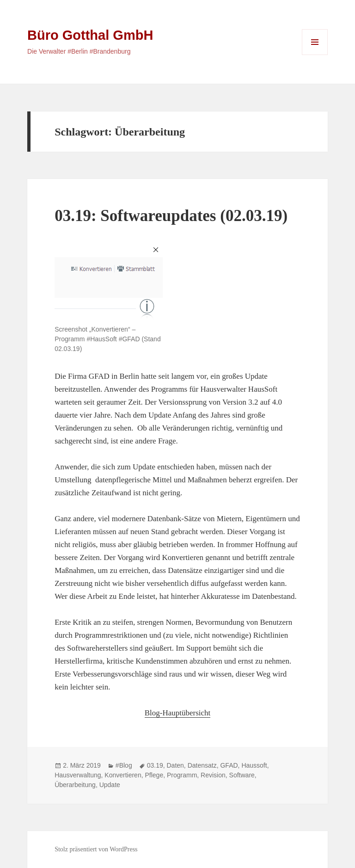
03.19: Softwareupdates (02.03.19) (171, 216)
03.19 (155, 765)
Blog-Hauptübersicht (178, 713)
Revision (213, 775)
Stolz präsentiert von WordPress (96, 849)
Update (110, 785)
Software (242, 775)
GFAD (229, 765)
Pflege (154, 775)
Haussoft (254, 765)
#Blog (124, 765)
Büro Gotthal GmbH (90, 35)
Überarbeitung (75, 785)
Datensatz (202, 765)
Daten (175, 765)
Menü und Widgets (315, 55)
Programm (182, 775)
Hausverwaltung (78, 775)
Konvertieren (123, 775)
